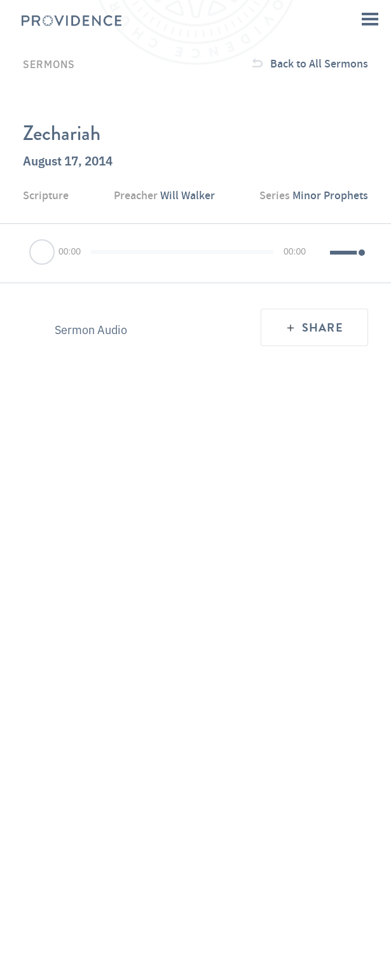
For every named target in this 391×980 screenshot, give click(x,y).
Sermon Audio (91, 329)
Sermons (49, 64)
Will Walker (188, 195)
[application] (195, 253)
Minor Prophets (330, 195)
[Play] (43, 253)
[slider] (182, 252)
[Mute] (322, 253)
